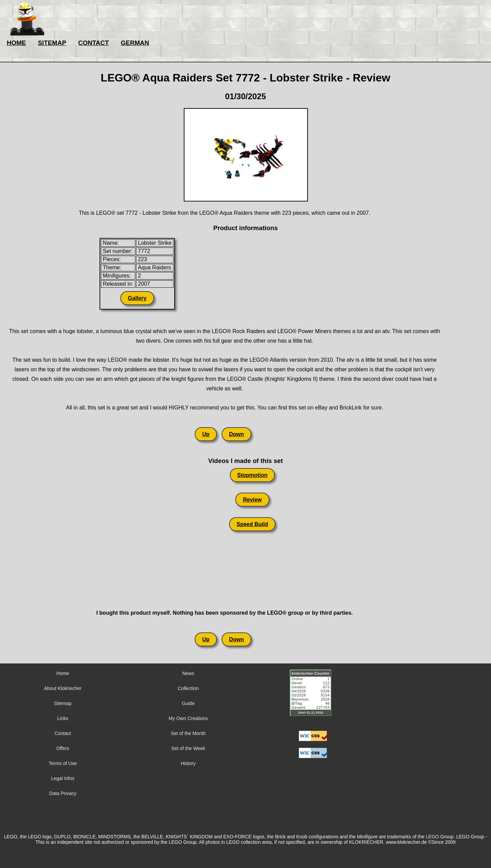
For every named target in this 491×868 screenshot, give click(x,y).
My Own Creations (188, 718)
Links (63, 718)
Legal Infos (63, 778)
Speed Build (252, 524)
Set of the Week (188, 748)
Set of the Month (188, 733)
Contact (63, 733)
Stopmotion (252, 475)
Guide (188, 703)
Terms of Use (63, 763)
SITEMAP (52, 43)
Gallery (137, 298)
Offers (63, 748)
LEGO (432, 837)
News (188, 673)
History (188, 763)
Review (252, 500)
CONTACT (93, 43)
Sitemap (63, 703)
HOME (16, 43)
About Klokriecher (63, 688)
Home (63, 673)
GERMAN (135, 43)
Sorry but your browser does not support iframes (314, 697)
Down (237, 434)
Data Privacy (63, 793)
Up (206, 434)
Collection (188, 688)
